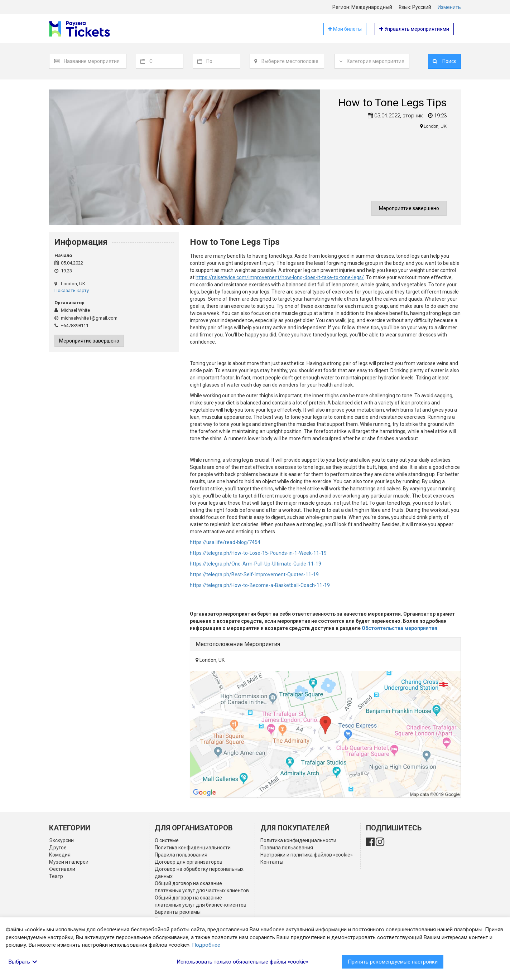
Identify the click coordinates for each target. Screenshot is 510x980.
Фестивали (62, 869)
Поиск (444, 61)
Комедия (60, 855)
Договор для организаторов (189, 862)
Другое (58, 848)
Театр (56, 876)
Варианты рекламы (178, 912)
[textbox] (95, 61)
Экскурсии (61, 840)
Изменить (449, 7)
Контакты (272, 862)
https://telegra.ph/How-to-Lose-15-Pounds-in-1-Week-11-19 (258, 553)
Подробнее (206, 945)
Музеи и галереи (69, 862)
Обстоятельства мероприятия (400, 628)
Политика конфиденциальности (193, 848)
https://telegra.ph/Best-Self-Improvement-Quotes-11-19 (254, 574)
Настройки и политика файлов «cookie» (307, 855)
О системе (167, 840)
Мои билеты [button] (345, 29)
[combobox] (95, 61)
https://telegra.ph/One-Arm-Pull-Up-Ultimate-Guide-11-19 (256, 564)
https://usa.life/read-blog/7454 (225, 542)
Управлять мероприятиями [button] (414, 29)
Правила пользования (181, 855)
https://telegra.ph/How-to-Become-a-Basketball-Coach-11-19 (260, 585)
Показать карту (72, 290)
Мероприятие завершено (409, 208)
